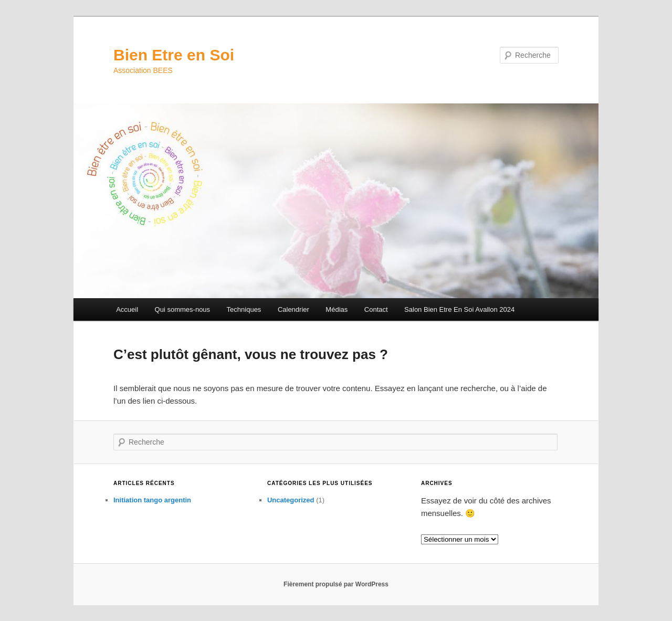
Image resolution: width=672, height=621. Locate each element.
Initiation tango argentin (152, 500)
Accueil (127, 309)
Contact (376, 309)
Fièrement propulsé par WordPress (336, 584)
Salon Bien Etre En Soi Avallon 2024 (459, 309)
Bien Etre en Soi (174, 55)
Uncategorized (291, 500)
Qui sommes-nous (182, 309)
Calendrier (293, 309)
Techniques (244, 309)
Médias (337, 309)
